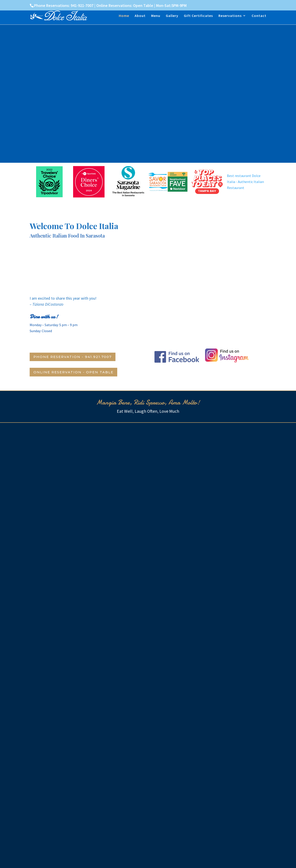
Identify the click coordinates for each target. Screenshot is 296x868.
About (140, 16)
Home (124, 16)
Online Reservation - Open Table (73, 372)
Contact (259, 16)
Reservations (230, 16)
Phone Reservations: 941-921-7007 (64, 5)
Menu (156, 16)
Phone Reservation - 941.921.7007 (73, 357)
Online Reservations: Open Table (125, 5)
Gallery (172, 16)
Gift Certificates (198, 16)
